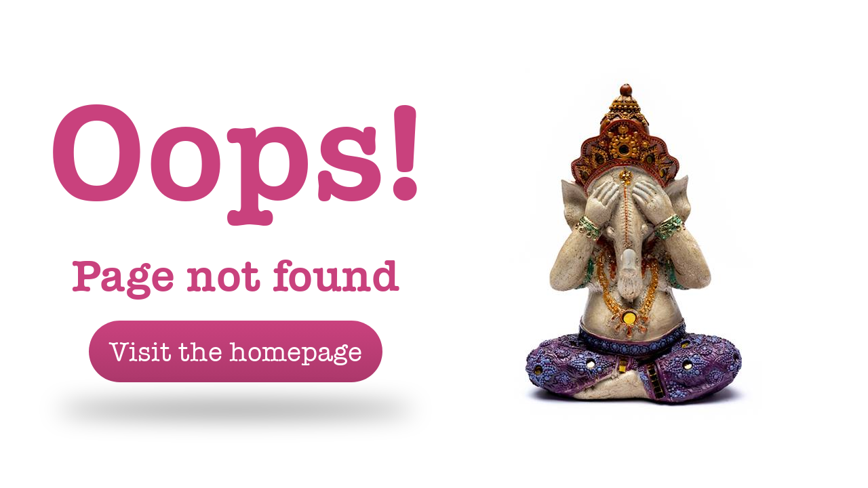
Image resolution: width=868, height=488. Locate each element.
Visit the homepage (236, 351)
